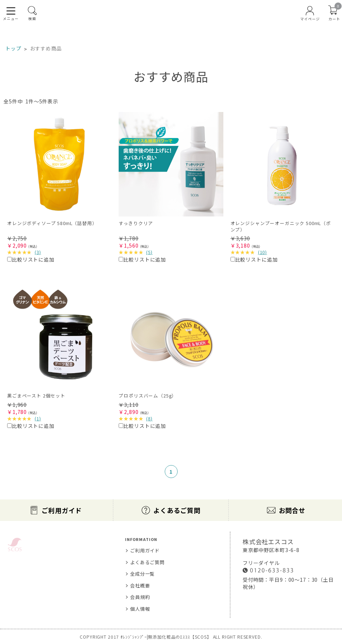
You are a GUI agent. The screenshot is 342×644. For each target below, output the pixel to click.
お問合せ (292, 510)
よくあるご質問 (177, 510)
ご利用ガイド (62, 510)
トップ (13, 48)
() (38, 252)
